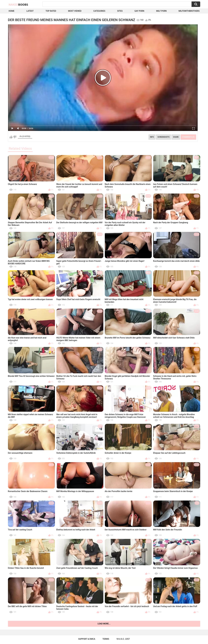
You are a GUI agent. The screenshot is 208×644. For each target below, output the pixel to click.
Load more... (104, 624)
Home (12, 11)
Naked (18, 4)
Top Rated (51, 11)
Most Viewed (75, 11)
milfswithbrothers (189, 11)
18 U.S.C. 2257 (123, 639)
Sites (120, 11)
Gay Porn (139, 11)
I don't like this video (15, 137)
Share (176, 137)
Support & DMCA (87, 639)
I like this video (11, 137)
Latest (30, 11)
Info (152, 137)
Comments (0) (188, 137)
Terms (106, 639)
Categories (99, 11)
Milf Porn (161, 11)
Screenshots (163, 137)
